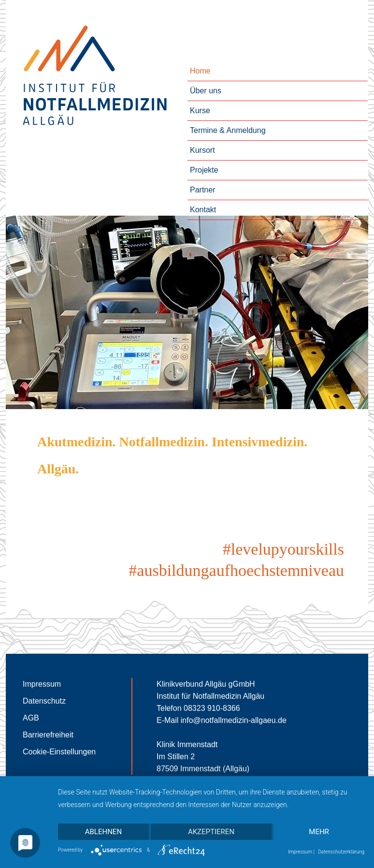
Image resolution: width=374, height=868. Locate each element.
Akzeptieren (211, 832)
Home (200, 71)
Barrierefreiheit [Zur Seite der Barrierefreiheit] (48, 735)
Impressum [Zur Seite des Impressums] (42, 684)
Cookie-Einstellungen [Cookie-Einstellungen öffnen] (59, 752)
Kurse (200, 110)
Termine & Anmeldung (228, 130)
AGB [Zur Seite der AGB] (31, 718)
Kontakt (203, 210)
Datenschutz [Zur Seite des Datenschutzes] (44, 701)
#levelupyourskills (283, 549)
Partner (202, 190)
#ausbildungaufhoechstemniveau (236, 570)
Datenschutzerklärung (341, 852)
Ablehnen (103, 832)
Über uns (206, 91)
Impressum (300, 852)
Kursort (202, 150)
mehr (319, 832)
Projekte (204, 170)
